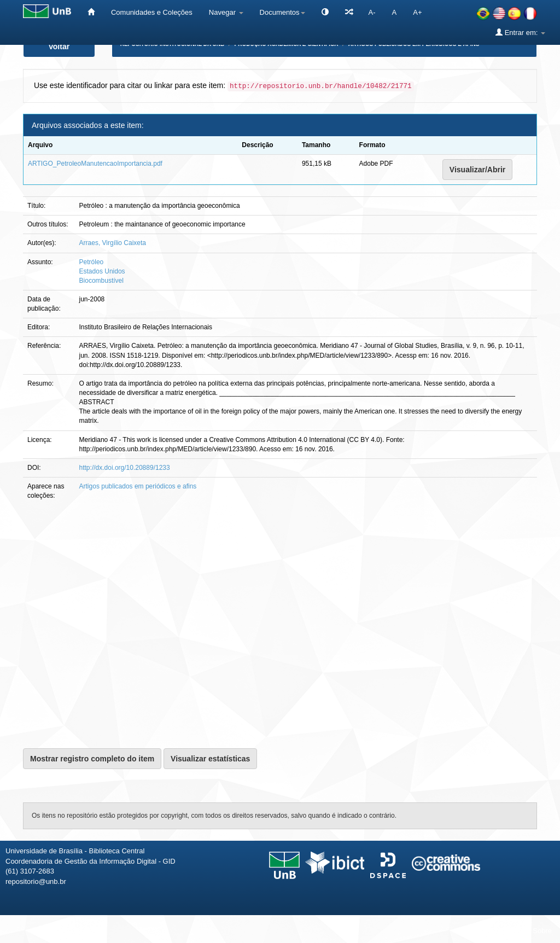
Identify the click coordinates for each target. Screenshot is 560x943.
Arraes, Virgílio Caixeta (113, 243)
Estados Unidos (102, 271)
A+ (417, 12)
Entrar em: (520, 32)
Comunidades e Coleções (152, 12)
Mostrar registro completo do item (92, 759)
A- (372, 12)
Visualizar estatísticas (210, 759)
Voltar (59, 46)
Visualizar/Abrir (477, 170)
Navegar (226, 12)
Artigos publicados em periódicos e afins (138, 486)
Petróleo (92, 262)
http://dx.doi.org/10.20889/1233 (125, 468)
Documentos (282, 12)
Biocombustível (101, 281)
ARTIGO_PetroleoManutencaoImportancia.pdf (95, 164)
